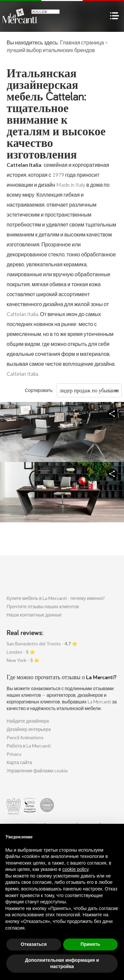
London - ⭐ (21, 652)
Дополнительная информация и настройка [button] (62, 963)
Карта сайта (19, 762)
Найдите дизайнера (28, 721)
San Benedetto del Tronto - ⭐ (42, 644)
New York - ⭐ (23, 660)
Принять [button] (90, 944)
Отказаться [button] (34, 944)
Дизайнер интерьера (29, 729)
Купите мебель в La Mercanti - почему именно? (56, 598)
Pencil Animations (25, 737)
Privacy (14, 754)
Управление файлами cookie (37, 771)
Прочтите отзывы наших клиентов (43, 606)
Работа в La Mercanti (29, 746)
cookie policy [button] (75, 869)
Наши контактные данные (34, 615)
